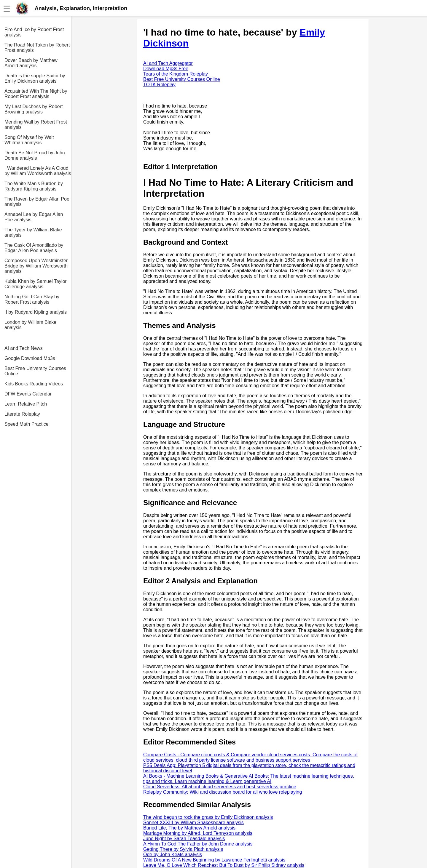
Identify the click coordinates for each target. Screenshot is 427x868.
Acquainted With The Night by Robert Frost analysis (36, 94)
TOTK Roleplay (159, 85)
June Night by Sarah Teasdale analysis (184, 839)
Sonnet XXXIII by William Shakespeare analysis (193, 823)
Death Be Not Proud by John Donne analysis (35, 155)
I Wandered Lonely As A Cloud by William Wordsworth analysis (38, 171)
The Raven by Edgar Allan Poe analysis (37, 202)
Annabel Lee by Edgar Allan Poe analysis (34, 217)
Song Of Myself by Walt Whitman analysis (29, 140)
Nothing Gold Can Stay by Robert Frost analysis (32, 299)
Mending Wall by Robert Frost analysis (36, 125)
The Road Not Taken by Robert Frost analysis (37, 48)
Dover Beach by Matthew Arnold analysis (31, 63)
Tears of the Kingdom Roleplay (176, 74)
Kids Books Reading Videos (34, 384)
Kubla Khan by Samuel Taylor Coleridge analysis (36, 284)
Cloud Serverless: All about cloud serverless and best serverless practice (220, 787)
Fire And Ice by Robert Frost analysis (34, 32)
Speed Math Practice (27, 424)
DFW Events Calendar (28, 394)
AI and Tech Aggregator (168, 63)
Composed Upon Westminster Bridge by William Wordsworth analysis (36, 266)
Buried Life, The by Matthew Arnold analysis (189, 828)
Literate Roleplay (22, 414)
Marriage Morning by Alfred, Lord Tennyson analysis (198, 833)
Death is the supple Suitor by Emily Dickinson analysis (35, 78)
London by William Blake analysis (30, 325)
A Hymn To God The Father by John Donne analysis (198, 844)
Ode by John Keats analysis (173, 855)
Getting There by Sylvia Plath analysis (183, 849)
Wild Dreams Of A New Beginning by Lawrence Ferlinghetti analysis (214, 860)
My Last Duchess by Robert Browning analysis (34, 109)
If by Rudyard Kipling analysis (36, 312)
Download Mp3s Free (166, 69)
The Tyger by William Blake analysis (33, 232)
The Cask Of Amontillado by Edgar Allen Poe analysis (34, 248)
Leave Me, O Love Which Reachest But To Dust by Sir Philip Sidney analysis (224, 865)
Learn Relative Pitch (26, 404)
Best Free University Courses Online (35, 371)
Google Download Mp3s (30, 358)
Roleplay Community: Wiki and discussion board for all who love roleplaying (223, 792)
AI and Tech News (24, 348)
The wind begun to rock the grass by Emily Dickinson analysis (208, 817)
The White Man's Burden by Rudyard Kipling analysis (34, 186)
